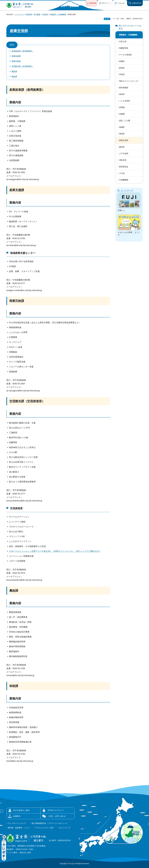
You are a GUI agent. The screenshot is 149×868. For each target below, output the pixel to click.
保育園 (122, 107)
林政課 (14, 76)
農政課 (14, 71)
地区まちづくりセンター (129, 81)
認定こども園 (125, 121)
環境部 (122, 134)
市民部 (122, 74)
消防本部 (123, 160)
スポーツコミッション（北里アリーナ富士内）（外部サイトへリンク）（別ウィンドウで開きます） (55, 551)
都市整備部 (124, 88)
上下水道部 (124, 154)
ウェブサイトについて (17, 823)
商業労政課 (16, 61)
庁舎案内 (45, 14)
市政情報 (29, 14)
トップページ (19, 14)
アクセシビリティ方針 (44, 828)
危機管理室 (124, 48)
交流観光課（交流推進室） (23, 66)
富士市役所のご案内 (21, 810)
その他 (122, 173)
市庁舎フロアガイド (56, 810)
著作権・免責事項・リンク (19, 828)
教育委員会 (124, 167)
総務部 (122, 61)
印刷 (108, 19)
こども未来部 (125, 101)
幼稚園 (122, 114)
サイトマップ (65, 828)
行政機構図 (124, 180)
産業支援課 (16, 56)
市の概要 (37, 14)
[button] (91, 3)
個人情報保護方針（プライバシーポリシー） (50, 823)
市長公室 (123, 42)
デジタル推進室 (125, 55)
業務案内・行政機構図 (58, 14)
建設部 (122, 147)
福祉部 (122, 94)
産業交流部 (124, 140)
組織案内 (17, 816)
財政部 (122, 68)
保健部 (122, 127)
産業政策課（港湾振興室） (23, 51)
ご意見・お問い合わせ (57, 816)
